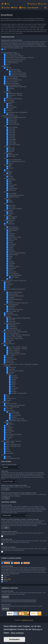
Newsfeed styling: (7, 566)
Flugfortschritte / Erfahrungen (18, 87)
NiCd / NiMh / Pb (14, 311)
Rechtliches (10, 357)
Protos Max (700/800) (15, 209)
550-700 (11, 168)
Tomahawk (12, 263)
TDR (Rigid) (15, 277)
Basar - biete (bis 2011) (13, 446)
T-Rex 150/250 (13, 127)
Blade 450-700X (14, 155)
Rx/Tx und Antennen (12, 333)
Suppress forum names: (9, 531)
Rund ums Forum (11, 403)
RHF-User (9, 408)
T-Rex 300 (12, 131)
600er (10, 183)
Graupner (11, 246)
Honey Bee (12, 268)
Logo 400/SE (13, 193)
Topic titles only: (7, 539)
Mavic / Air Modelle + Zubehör (18, 349)
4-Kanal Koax (13, 121)
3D (9, 90)
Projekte (8, 400)
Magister (14, 383)
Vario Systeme (13, 227)
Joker (10, 200)
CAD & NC (12, 320)
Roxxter (11, 176)
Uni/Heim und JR (14, 267)
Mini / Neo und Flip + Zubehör (18, 347)
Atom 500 (11, 150)
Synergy (11, 262)
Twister (13, 381)
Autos (8, 395)
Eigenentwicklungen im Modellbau (17, 112)
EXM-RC (11, 241)
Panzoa (11, 249)
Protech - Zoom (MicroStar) (17, 253)
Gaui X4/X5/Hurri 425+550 (17, 162)
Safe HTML (7, 579)
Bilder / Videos (10, 356)
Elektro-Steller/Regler (15, 292)
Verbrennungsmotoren (15, 299)
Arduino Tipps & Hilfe (18, 419)
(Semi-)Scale (10, 100)
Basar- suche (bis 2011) (13, 445)
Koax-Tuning (12, 122)
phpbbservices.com (28, 620)
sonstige (11, 187)
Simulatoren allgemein (15, 93)
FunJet (13, 390)
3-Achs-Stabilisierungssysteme (15, 289)
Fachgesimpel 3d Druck (18, 73)
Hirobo (10, 279)
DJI (7, 345)
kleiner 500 (12, 180)
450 (10, 166)
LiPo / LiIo (12, 308)
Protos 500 (12, 207)
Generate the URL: (8, 591)
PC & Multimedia (14, 412)
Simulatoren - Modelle (15, 95)
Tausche (9, 451)
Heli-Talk (9, 68)
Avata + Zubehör (14, 350)
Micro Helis (12, 156)
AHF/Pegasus (13, 230)
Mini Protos (12, 205)
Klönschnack (10, 410)
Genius (11, 242)
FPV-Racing (10, 340)
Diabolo (11, 202)
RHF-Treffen (10, 436)
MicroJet (14, 392)
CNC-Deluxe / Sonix (15, 237)
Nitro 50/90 (12, 219)
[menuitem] (7, 4)
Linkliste (8, 456)
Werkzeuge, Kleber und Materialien (19, 318)
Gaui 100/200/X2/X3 (15, 160)
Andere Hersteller (11, 359)
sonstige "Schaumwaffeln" (19, 393)
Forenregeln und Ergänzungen (15, 405)
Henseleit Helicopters (15, 275)
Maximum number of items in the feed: (14, 485)
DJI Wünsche (10, 363)
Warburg (11, 424)
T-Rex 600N (12, 140)
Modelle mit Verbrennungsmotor (18, 303)
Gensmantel (12, 244)
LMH (10, 173)
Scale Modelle (13, 188)
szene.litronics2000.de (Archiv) (15, 59)
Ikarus (8, 170)
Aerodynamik (13, 326)
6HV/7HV (11, 151)
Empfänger (9, 284)
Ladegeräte (12, 306)
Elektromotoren (13, 294)
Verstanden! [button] (14, 639)
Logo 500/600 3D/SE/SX (16, 195)
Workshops (12, 321)
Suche (8, 450)
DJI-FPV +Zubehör (14, 352)
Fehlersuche (10, 109)
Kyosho (11, 248)
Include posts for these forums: (12, 40)
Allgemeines (10, 361)
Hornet (11, 212)
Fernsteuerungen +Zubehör (17, 354)
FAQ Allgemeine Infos (13, 458)
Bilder (10, 104)
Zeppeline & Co (11, 398)
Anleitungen (12, 190)
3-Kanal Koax (13, 119)
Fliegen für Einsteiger (13, 83)
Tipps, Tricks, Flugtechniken (15, 338)
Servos (8, 286)
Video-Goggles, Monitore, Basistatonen (18, 335)
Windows (14, 417)
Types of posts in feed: (9, 465)
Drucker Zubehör (16, 71)
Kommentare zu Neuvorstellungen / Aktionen (20, 57)
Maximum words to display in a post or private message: (20, 519)
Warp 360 (11, 148)
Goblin (10, 222)
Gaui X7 (11, 163)
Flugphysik (12, 325)
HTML (4, 581)
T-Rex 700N (12, 143)
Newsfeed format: (7, 561)
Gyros (8, 287)
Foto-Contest (13, 107)
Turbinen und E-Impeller (16, 371)
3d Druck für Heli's (14, 70)
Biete (7, 448)
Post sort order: (7, 505)
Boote (8, 397)
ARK (10, 232)
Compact (5, 575)
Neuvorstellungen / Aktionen (15, 56)
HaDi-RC (11, 114)
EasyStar (14, 376)
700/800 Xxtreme (14, 197)
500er (10, 181)
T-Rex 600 (12, 138)
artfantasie (12, 234)
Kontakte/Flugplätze (12, 78)
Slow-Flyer (12, 369)
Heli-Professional (14, 274)
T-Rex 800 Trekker (14, 145)
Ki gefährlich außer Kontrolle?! (18, 421)
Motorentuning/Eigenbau (16, 296)
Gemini (13, 384)
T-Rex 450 (12, 129)
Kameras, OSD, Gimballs (14, 337)
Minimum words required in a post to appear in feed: (19, 493)
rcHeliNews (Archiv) (12, 63)
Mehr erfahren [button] (17, 633)
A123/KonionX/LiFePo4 (16, 309)
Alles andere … (13, 272)
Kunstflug (11, 88)
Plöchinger (12, 251)
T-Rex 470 (12, 133)
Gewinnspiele (10, 431)
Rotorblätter (10, 313)
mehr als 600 (13, 185)
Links (8, 440)
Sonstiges (9, 111)
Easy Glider (15, 378)
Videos (11, 105)
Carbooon (12, 235)
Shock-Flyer (12, 367)
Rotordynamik (13, 328)
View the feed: (6, 605)
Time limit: (5, 471)
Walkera (11, 265)
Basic (4, 577)
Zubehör (11, 301)
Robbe (10, 256)
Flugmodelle (10, 453)
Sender (8, 282)
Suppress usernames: (9, 547)
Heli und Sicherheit (12, 82)
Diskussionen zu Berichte (14, 434)
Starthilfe (9, 342)
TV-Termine (9, 427)
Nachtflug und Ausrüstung (14, 99)
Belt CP (11, 270)
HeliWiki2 (9, 438)
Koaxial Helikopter (14, 124)
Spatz (10, 258)
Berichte (8, 433)
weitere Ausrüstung (12, 315)
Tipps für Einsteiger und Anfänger (16, 76)
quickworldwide (13, 255)
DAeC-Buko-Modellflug (13, 54)
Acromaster (15, 388)
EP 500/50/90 (13, 217)
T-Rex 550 (12, 136)
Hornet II (11, 214)
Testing (8, 426)
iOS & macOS (15, 414)
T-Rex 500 (12, 134)
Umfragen (9, 429)
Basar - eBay (10, 443)
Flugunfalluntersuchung (13, 330)
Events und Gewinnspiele (14, 80)
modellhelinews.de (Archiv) (14, 61)
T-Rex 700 (12, 141)
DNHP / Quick (13, 239)
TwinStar (14, 379)
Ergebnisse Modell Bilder (19, 75)
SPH (10, 260)
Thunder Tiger (10, 224)
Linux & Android (16, 415)
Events (8, 65)
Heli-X (10, 97)
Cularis (13, 386)
